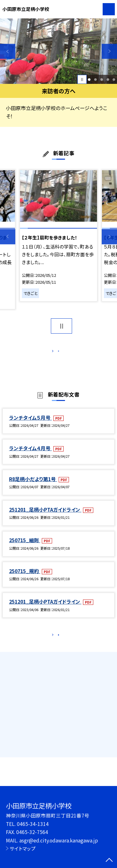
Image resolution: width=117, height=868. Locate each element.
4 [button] (108, 80)
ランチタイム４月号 (30, 455)
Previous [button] (8, 51)
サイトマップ (23, 848)
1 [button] (89, 80)
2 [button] (95, 80)
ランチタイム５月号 (30, 424)
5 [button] (114, 80)
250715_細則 (25, 547)
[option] (58, 51)
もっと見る (55, 352)
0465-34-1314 (33, 824)
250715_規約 (25, 577)
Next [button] (109, 51)
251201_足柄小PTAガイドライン (45, 516)
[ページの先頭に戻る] (109, 861)
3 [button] (102, 80)
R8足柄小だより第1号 (33, 485)
